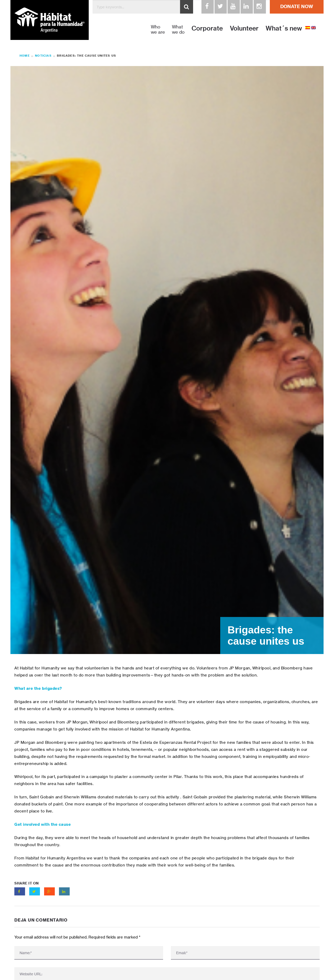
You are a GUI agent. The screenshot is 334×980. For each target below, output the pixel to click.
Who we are (158, 29)
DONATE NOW (297, 6)
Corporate (207, 28)
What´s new (284, 28)
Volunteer (244, 28)
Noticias (43, 56)
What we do (178, 29)
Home (25, 56)
